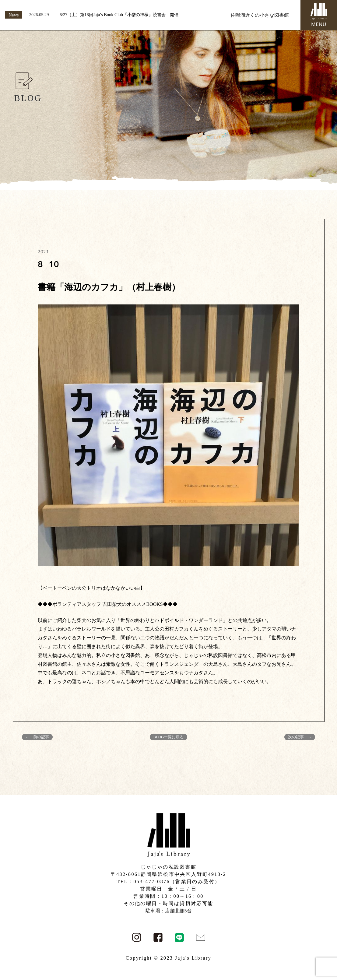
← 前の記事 (37, 737)
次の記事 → (300, 737)
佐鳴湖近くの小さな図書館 (260, 15)
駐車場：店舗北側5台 (169, 911)
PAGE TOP (324, 945)
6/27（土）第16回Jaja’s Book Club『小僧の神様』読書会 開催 (119, 15)
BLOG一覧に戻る (169, 737)
